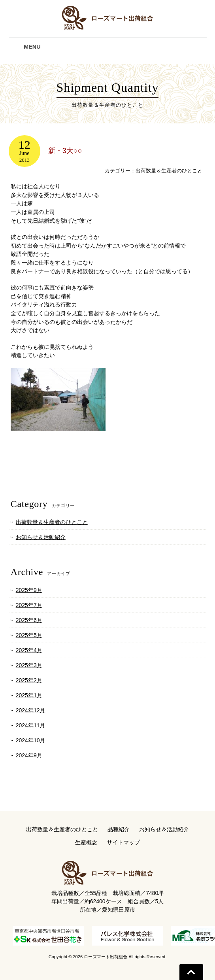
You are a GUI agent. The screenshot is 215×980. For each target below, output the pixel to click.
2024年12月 (31, 710)
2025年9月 (29, 590)
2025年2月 (29, 680)
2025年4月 (29, 650)
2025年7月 (29, 605)
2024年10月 (31, 740)
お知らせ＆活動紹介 (41, 537)
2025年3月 (29, 665)
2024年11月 (31, 725)
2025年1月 (29, 695)
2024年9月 (29, 755)
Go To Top (191, 972)
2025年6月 (29, 620)
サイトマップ (123, 842)
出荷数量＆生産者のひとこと (169, 171)
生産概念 (86, 842)
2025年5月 (29, 635)
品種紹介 (119, 829)
